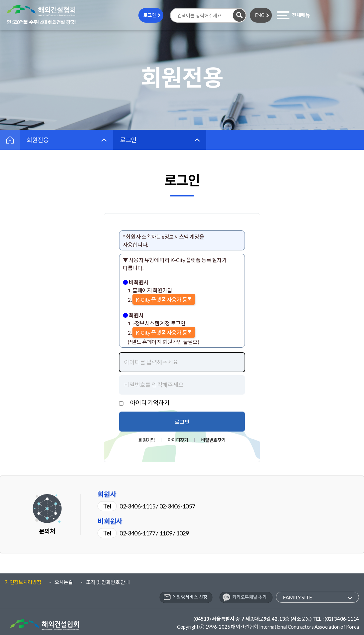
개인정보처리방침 (23, 582)
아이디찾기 (178, 440)
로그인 (150, 15)
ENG (260, 15)
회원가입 (147, 440)
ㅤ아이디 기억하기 (147, 403)
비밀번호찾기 (213, 440)
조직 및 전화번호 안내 (108, 582)
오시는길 (64, 582)
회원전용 (38, 140)
